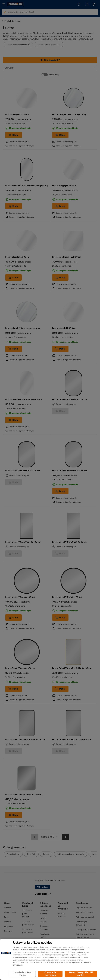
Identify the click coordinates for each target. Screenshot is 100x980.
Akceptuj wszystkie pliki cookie (81, 974)
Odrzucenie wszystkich (50, 974)
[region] (50, 959)
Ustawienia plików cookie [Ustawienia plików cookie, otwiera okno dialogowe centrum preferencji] (22, 974)
